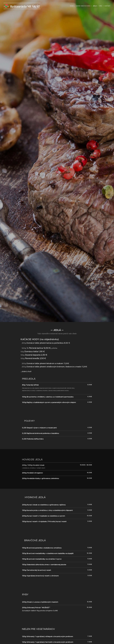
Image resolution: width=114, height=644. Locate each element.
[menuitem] (72, 6)
